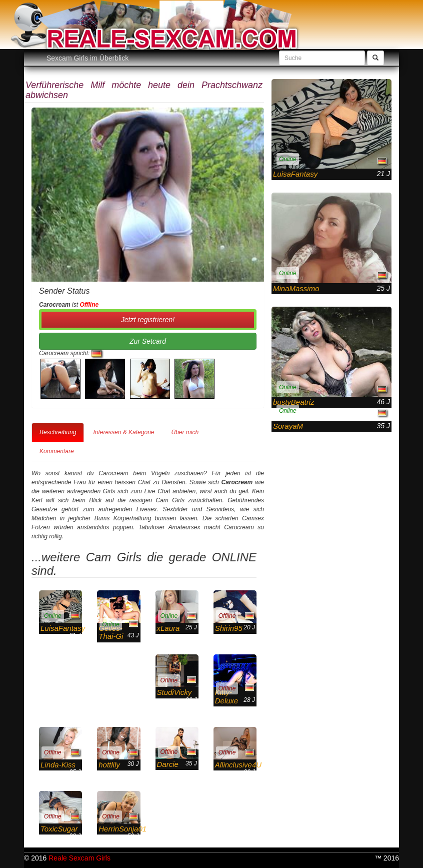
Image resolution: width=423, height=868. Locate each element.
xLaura (168, 628)
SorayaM (288, 426)
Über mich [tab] (185, 432)
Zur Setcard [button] (148, 341)
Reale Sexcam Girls (79, 858)
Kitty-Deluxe (227, 696)
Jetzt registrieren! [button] (148, 320)
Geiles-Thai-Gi (111, 632)
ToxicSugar (59, 829)
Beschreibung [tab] (58, 432)
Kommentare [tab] (57, 451)
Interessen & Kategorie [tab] (123, 432)
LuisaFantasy (63, 628)
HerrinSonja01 (122, 829)
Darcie (168, 764)
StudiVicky (174, 692)
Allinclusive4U (238, 765)
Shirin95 (229, 628)
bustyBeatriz (294, 402)
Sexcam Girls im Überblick (87, 58)
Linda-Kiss (58, 765)
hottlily (109, 765)
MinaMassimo (296, 288)
